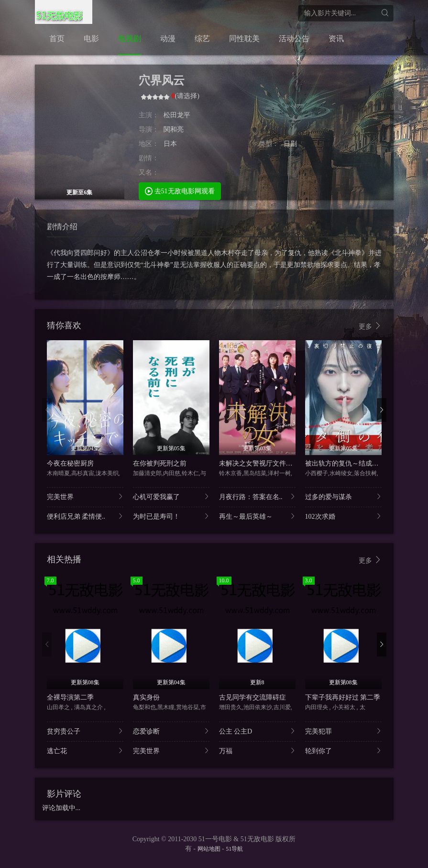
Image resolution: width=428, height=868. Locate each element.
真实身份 (146, 697)
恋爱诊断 (171, 731)
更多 (370, 326)
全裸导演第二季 (70, 697)
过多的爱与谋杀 (343, 496)
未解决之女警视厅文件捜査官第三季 (273, 463)
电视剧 (130, 39)
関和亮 (174, 129)
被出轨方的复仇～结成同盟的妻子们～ (362, 463)
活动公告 (294, 39)
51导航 (234, 849)
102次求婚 (343, 516)
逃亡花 (85, 751)
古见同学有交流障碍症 (252, 697)
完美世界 (85, 496)
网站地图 (209, 849)
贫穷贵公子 (85, 731)
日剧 (290, 144)
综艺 (202, 39)
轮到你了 (343, 751)
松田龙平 (177, 115)
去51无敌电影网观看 (180, 191)
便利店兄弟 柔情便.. (85, 516)
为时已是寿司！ (171, 516)
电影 (91, 39)
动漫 (168, 39)
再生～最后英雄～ (257, 516)
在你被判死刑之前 (160, 463)
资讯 (336, 39)
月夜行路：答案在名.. (257, 496)
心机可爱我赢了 (171, 496)
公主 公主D (257, 731)
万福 (257, 751)
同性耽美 (244, 39)
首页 (57, 39)
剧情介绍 (62, 227)
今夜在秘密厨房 (70, 463)
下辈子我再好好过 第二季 (343, 697)
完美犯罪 (343, 731)
